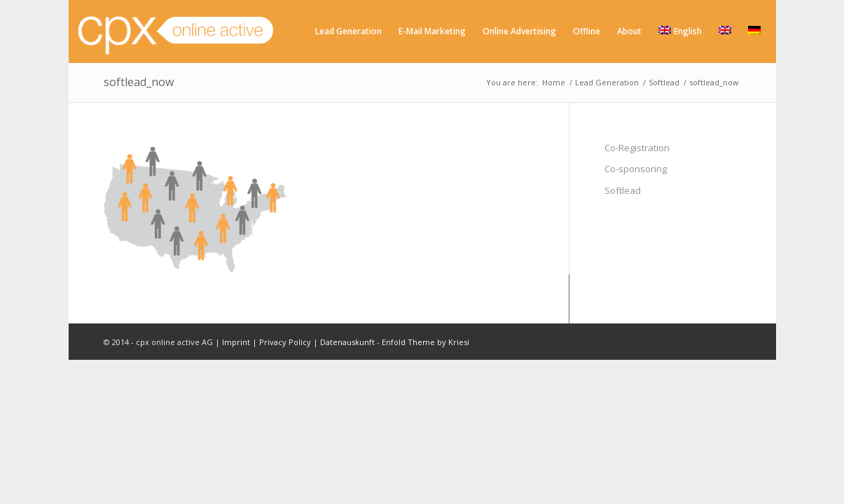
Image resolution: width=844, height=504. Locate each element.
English (680, 31)
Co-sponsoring (636, 169)
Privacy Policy (285, 342)
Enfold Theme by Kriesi (426, 342)
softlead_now (139, 82)
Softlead (623, 190)
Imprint (236, 342)
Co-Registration (637, 148)
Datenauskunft (347, 342)
